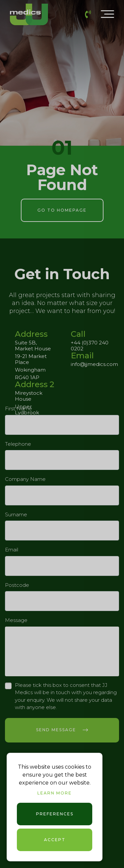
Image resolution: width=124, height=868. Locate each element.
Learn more (55, 793)
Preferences (55, 814)
